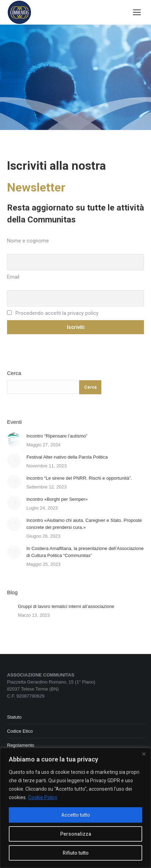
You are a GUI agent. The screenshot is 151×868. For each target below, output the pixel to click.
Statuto (14, 717)
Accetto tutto (76, 815)
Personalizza (76, 834)
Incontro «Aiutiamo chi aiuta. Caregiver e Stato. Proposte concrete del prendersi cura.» (84, 524)
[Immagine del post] (14, 440)
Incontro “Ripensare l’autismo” (57, 436)
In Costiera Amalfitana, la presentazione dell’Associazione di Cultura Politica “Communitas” (85, 552)
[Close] (144, 754)
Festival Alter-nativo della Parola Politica (67, 457)
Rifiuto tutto (76, 853)
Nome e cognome (28, 241)
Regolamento (21, 745)
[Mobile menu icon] (137, 12)
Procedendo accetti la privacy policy (53, 313)
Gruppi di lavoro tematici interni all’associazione (66, 606)
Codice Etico (20, 731)
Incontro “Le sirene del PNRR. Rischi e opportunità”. (79, 478)
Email (13, 277)
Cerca (14, 373)
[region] (75, 808)
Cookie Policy (43, 797)
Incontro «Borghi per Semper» (57, 499)
